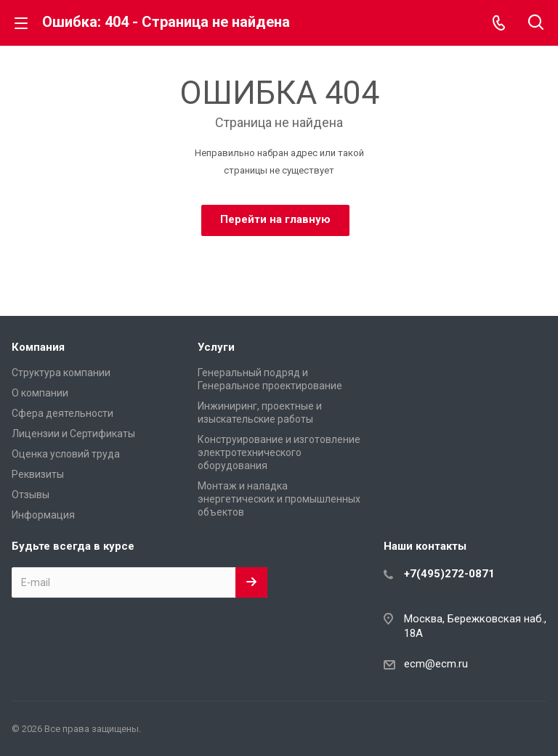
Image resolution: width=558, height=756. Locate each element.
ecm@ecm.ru (436, 664)
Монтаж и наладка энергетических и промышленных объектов (279, 499)
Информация (43, 515)
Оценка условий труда (66, 454)
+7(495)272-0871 (449, 574)
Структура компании (61, 373)
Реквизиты (38, 474)
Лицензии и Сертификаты (73, 434)
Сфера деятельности (62, 413)
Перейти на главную (275, 219)
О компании (40, 393)
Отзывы (31, 495)
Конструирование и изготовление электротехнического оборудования (279, 452)
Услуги (216, 347)
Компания (38, 347)
